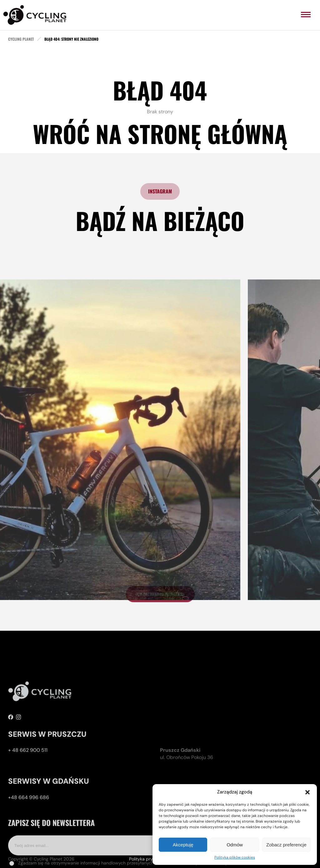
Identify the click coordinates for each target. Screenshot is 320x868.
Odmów (235, 845)
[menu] (306, 15)
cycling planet (21, 39)
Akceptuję (183, 845)
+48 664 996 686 (29, 822)
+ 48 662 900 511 (28, 776)
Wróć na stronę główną (160, 134)
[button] (307, 792)
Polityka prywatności (150, 861)
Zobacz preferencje (286, 845)
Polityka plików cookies (235, 857)
